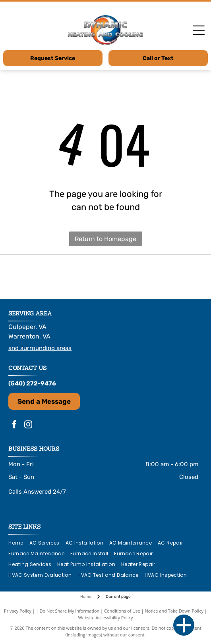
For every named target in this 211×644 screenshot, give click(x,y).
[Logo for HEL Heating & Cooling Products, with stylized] (41, 276)
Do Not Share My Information (69, 611)
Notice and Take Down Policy (174, 611)
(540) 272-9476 (32, 383)
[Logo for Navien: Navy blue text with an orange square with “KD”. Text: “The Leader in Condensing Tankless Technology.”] (105, 276)
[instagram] (28, 425)
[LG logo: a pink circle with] (170, 276)
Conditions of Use (122, 611)
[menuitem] (19, 543)
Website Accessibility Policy (106, 618)
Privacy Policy (18, 611)
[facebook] (14, 425)
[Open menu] (199, 30)
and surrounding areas (40, 348)
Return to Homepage (105, 239)
